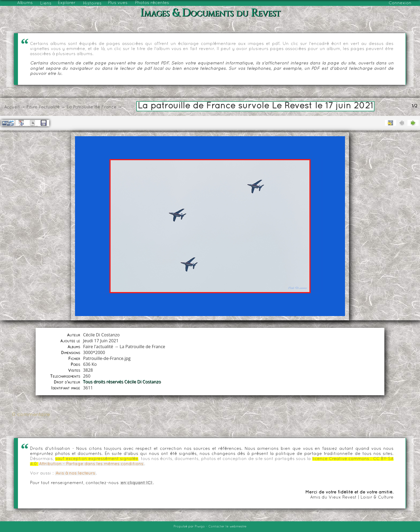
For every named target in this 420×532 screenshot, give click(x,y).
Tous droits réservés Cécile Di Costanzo (122, 382)
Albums (25, 3)
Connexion (400, 3)
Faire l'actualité (43, 107)
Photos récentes (152, 3)
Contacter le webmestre (227, 527)
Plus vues (118, 3)
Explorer (67, 3)
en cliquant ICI (136, 483)
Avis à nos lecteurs (75, 473)
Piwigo (200, 527)
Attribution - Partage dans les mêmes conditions (91, 464)
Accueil (12, 107)
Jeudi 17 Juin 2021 (101, 341)
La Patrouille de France (92, 107)
